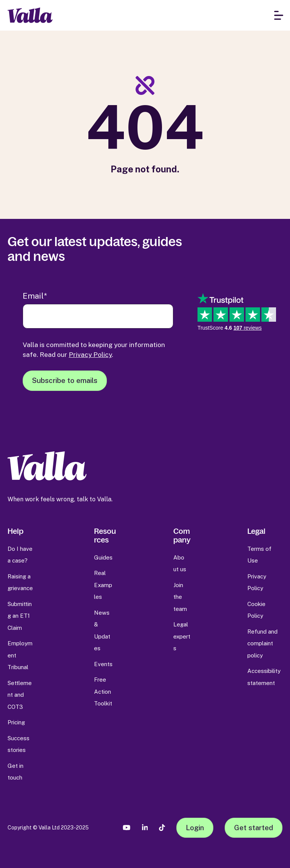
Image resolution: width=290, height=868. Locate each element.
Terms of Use (259, 555)
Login (195, 828)
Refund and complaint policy (262, 643)
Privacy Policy (90, 354)
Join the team (180, 597)
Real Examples (103, 585)
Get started (254, 828)
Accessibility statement (264, 677)
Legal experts (182, 636)
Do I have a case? (20, 555)
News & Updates (102, 631)
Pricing (16, 722)
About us (180, 563)
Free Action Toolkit (103, 691)
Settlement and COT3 (20, 695)
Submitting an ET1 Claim (20, 616)
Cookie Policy (256, 610)
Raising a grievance (20, 582)
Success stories (19, 744)
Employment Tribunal (20, 655)
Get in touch (15, 772)
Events (103, 664)
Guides (103, 557)
